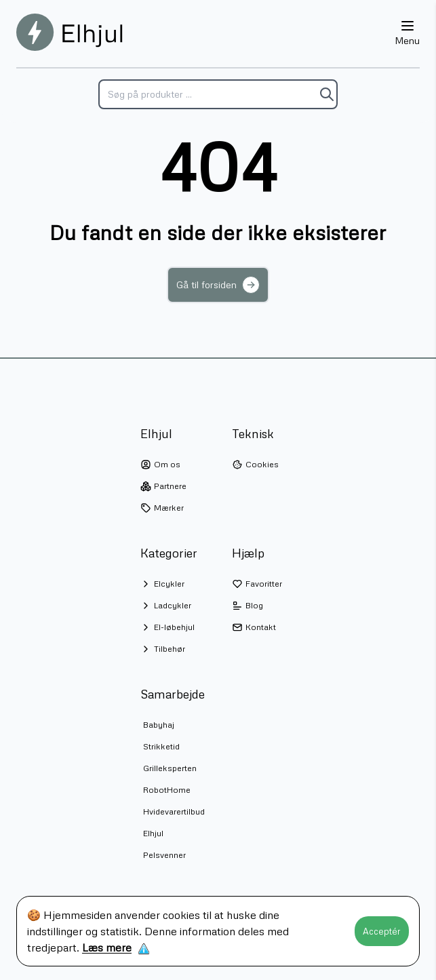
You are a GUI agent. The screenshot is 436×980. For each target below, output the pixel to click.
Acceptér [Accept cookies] (382, 931)
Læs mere (107, 947)
